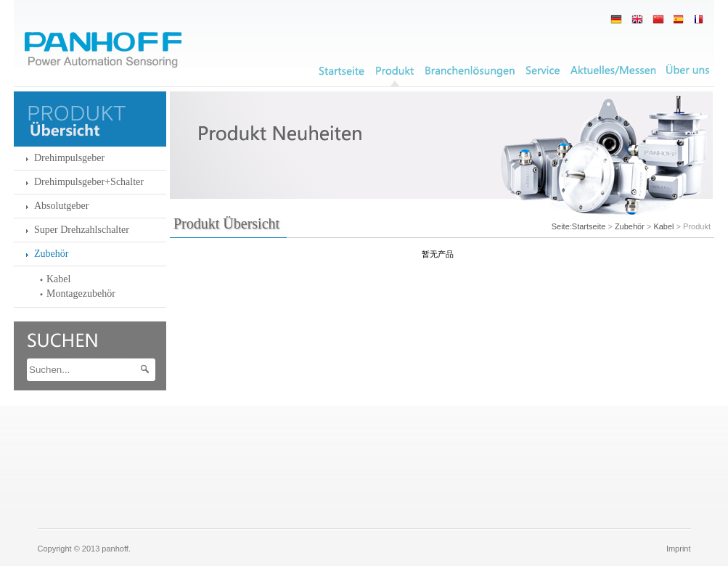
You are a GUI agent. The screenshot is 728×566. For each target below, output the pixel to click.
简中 (658, 19)
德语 (616, 19)
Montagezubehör (81, 294)
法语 (679, 19)
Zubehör (51, 254)
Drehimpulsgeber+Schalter (89, 182)
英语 (637, 19)
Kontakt (687, 71)
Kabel (58, 279)
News (613, 71)
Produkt (395, 71)
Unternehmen (342, 71)
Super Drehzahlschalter (82, 230)
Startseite (589, 226)
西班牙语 (700, 19)
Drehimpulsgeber (69, 158)
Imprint (679, 549)
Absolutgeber (61, 206)
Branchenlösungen (470, 71)
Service (543, 71)
